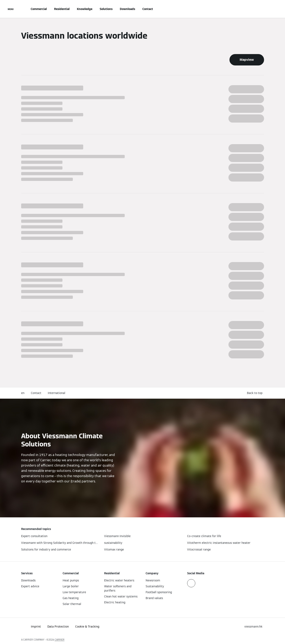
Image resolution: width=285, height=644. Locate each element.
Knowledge (85, 9)
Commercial (39, 9)
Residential (62, 9)
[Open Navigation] (11, 9)
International (57, 393)
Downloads (127, 9)
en (23, 393)
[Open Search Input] (262, 9)
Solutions (106, 9)
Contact (148, 9)
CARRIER (60, 640)
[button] (256, 393)
